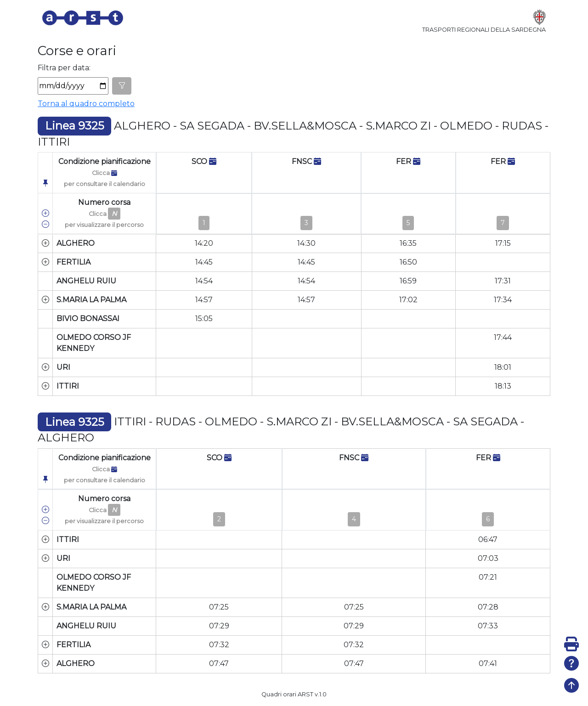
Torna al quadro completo (86, 104)
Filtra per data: (64, 68)
